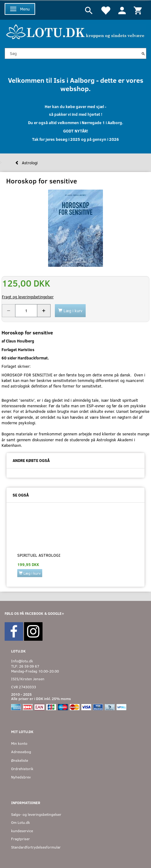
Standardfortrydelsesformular (36, 847)
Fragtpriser (20, 839)
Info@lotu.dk (22, 661)
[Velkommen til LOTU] (75, 31)
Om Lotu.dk (20, 822)
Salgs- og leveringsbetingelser (36, 814)
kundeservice (22, 831)
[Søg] (143, 53)
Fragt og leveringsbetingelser (28, 297)
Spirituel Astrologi (39, 555)
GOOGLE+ (56, 613)
